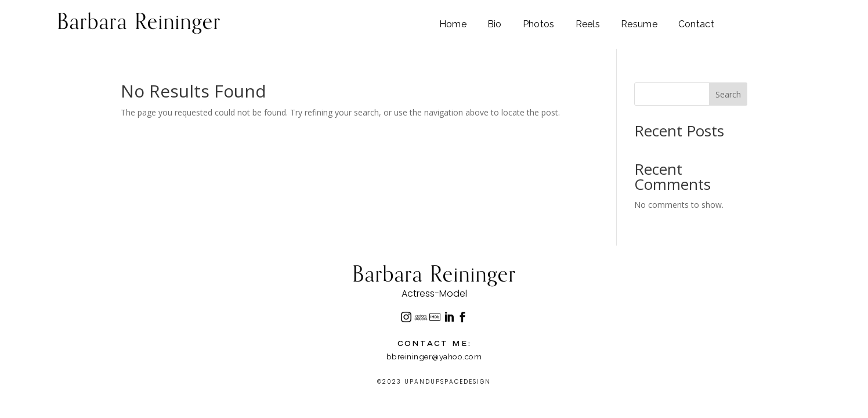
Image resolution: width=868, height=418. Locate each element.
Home (453, 25)
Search (728, 94)
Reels (588, 25)
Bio (495, 25)
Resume (639, 25)
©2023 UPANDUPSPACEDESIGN (434, 382)
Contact (696, 25)
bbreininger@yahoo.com (434, 356)
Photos (539, 25)
